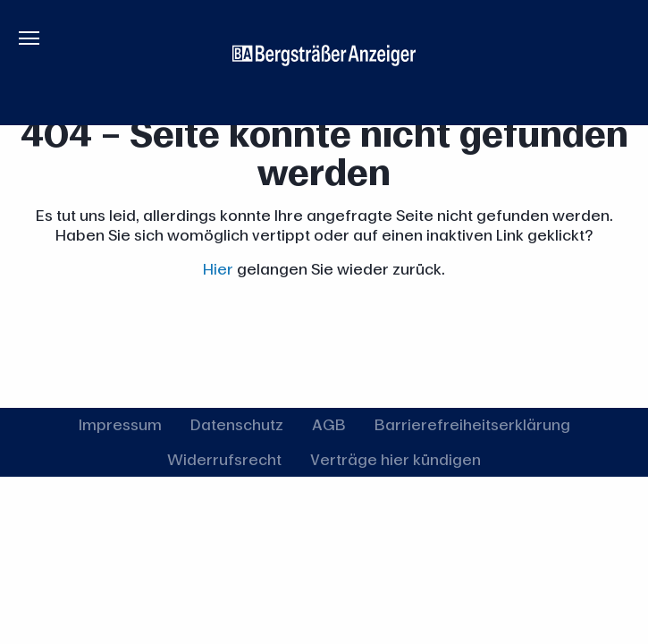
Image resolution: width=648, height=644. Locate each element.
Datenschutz (237, 424)
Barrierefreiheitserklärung (472, 424)
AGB (329, 424)
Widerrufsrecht (224, 459)
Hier (218, 269)
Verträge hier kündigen (396, 459)
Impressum (120, 424)
